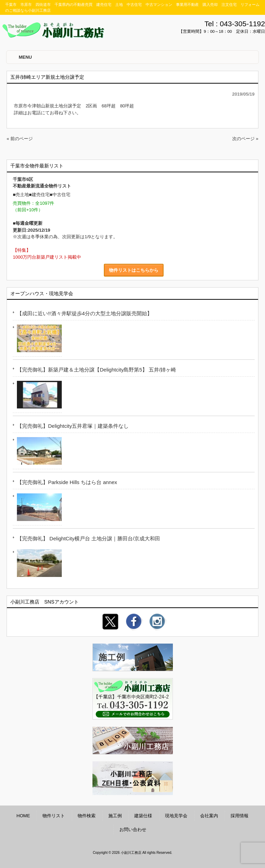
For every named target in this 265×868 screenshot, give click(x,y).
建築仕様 (143, 816)
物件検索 (87, 816)
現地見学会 (176, 816)
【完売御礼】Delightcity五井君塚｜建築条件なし (73, 426)
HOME (23, 816)
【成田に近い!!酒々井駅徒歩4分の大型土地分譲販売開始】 (85, 313)
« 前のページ (20, 139)
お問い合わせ (133, 830)
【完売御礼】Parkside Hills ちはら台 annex (67, 482)
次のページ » (245, 139)
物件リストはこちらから (134, 270)
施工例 (115, 816)
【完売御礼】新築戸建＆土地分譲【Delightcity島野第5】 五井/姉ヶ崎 (96, 370)
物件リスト (54, 816)
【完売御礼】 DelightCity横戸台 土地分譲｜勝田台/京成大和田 (89, 538)
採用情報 (239, 816)
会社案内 (209, 816)
